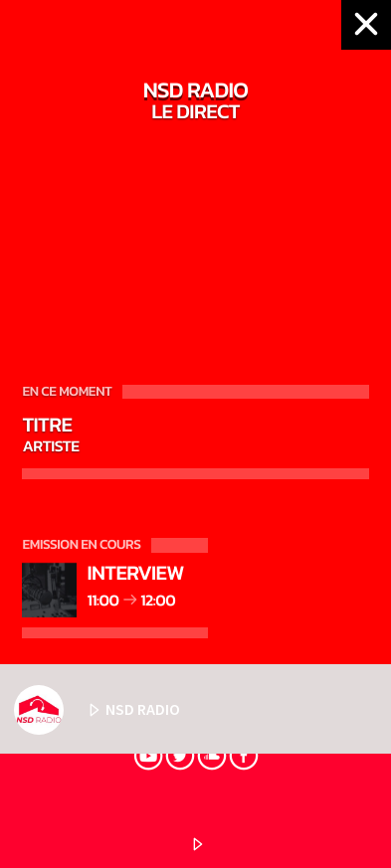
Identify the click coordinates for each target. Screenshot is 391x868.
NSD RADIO (97, 710)
